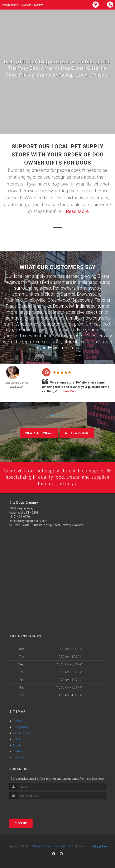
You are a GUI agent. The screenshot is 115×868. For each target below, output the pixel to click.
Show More (69, 391)
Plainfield (14, 300)
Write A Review (77, 433)
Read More (77, 211)
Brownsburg (89, 294)
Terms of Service (64, 846)
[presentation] (32, 807)
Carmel (68, 294)
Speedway (82, 300)
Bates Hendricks (35, 306)
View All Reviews (39, 433)
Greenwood (59, 300)
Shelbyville (35, 300)
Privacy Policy (42, 846)
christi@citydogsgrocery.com (28, 521)
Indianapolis (90, 282)
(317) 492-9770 (20, 517)
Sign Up (21, 823)
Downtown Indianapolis (76, 306)
